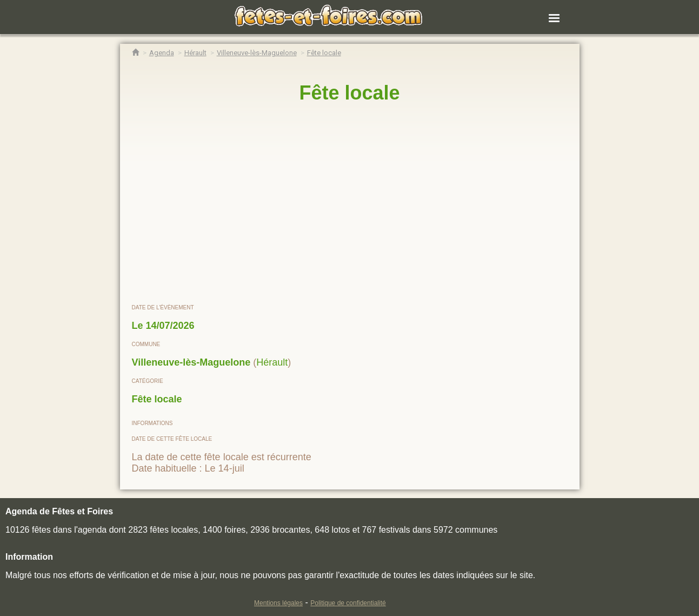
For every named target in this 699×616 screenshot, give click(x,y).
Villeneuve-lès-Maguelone (191, 362)
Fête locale (157, 399)
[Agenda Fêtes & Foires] (162, 53)
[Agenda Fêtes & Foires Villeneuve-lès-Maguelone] (257, 53)
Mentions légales (278, 603)
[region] (350, 204)
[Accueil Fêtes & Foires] (135, 53)
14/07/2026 (170, 326)
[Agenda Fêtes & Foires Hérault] (195, 53)
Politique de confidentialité (348, 603)
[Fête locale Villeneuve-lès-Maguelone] (324, 53)
